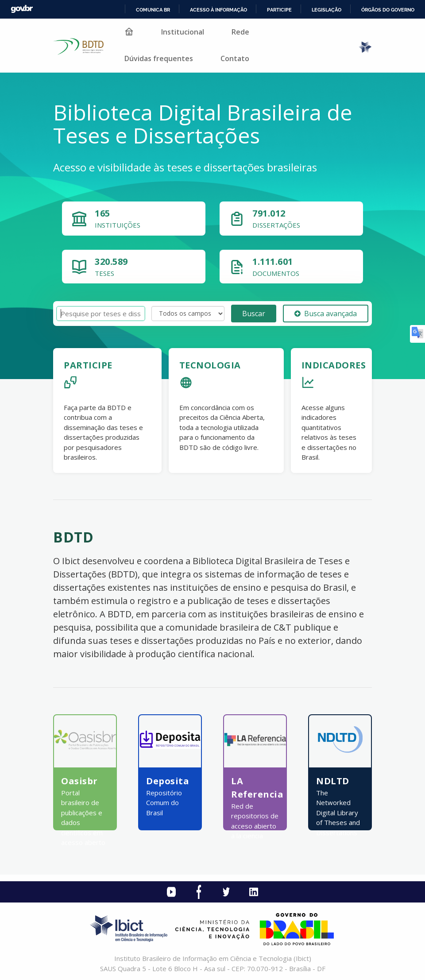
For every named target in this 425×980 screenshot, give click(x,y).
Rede (240, 32)
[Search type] (188, 314)
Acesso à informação (218, 10)
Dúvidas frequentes (159, 58)
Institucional (183, 32)
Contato (235, 58)
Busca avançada (326, 314)
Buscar (254, 314)
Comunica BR (153, 10)
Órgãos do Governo (388, 10)
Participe (279, 10)
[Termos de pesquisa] (101, 314)
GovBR (22, 9)
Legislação (326, 10)
